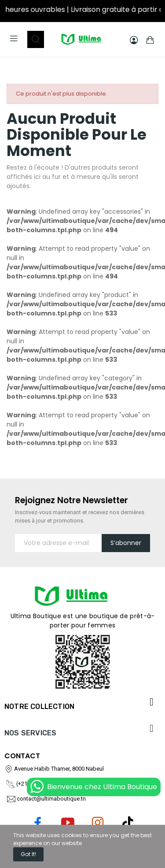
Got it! (28, 854)
